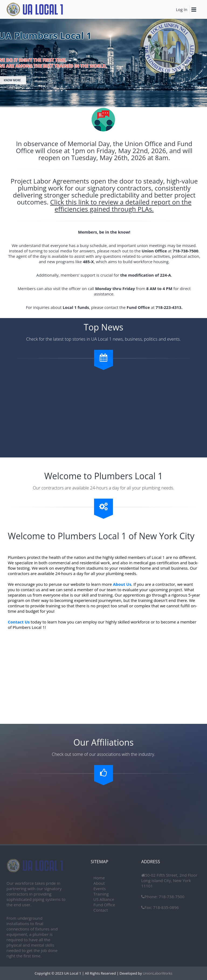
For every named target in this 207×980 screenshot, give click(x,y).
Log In (182, 9)
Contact (101, 910)
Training (101, 894)
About (99, 883)
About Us (122, 584)
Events (100, 889)
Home (99, 878)
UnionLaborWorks (157, 973)
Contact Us (19, 622)
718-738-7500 (171, 897)
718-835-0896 (165, 907)
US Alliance (104, 899)
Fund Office (104, 905)
